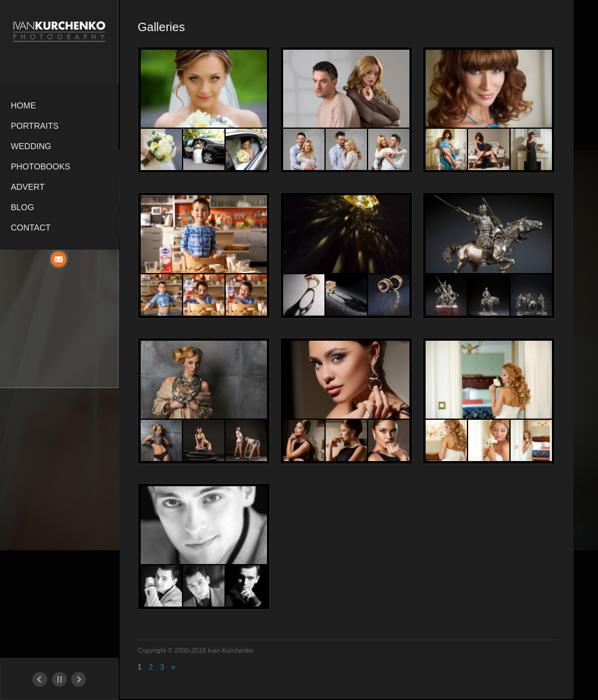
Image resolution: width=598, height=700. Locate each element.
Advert (28, 187)
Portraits (35, 126)
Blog (22, 207)
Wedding (31, 146)
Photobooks (40, 166)
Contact (31, 228)
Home (23, 105)
